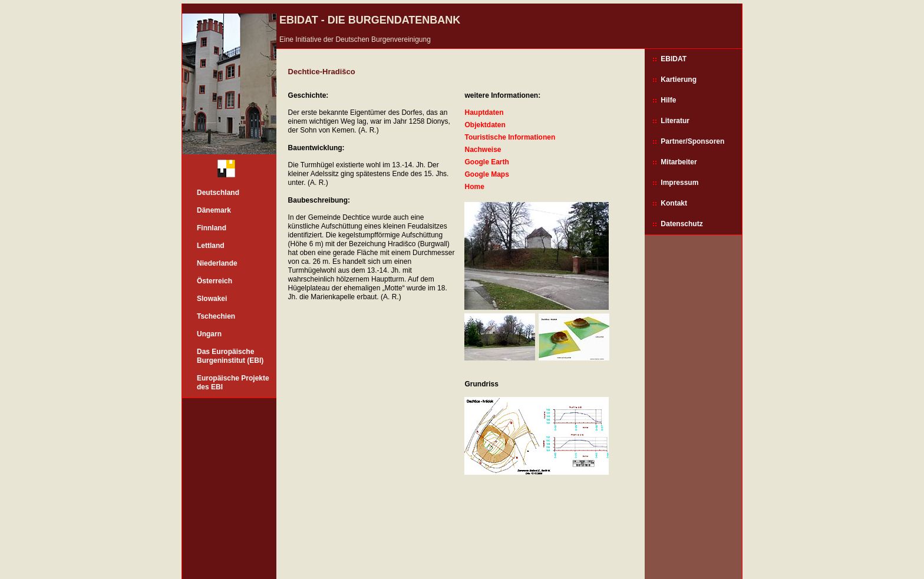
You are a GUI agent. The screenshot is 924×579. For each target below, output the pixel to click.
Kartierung (679, 80)
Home (474, 187)
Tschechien (216, 316)
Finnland (212, 228)
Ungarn (209, 334)
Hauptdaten (484, 113)
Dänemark (214, 210)
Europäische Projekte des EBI (233, 383)
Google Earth (486, 162)
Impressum (679, 183)
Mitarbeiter (679, 162)
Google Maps (486, 174)
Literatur (675, 121)
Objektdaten (485, 125)
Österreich (214, 281)
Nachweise (483, 150)
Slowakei (212, 299)
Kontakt (674, 203)
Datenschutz (682, 224)
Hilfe (668, 100)
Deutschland (218, 193)
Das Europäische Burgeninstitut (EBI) (230, 356)
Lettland (211, 246)
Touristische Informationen (510, 137)
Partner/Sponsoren (692, 141)
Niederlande (217, 263)
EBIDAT (674, 59)
